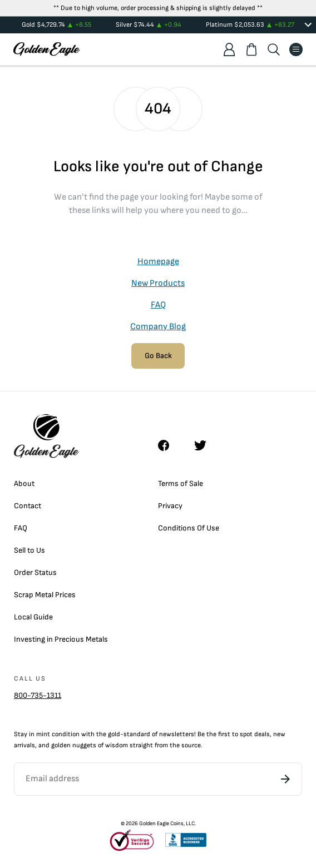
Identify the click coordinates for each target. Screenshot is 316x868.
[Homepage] (47, 49)
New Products (158, 283)
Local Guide (33, 617)
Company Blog (158, 327)
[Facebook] (169, 445)
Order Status (35, 572)
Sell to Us (29, 550)
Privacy (170, 506)
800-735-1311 (38, 695)
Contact (28, 506)
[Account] (229, 49)
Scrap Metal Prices (45, 595)
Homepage (158, 262)
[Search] (274, 49)
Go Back (158, 356)
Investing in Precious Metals (61, 639)
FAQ (158, 305)
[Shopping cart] (251, 49)
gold (114, 734)
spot (246, 734)
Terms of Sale (181, 483)
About (24, 483)
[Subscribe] (285, 779)
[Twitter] (205, 445)
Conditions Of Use (189, 528)
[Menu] (296, 49)
